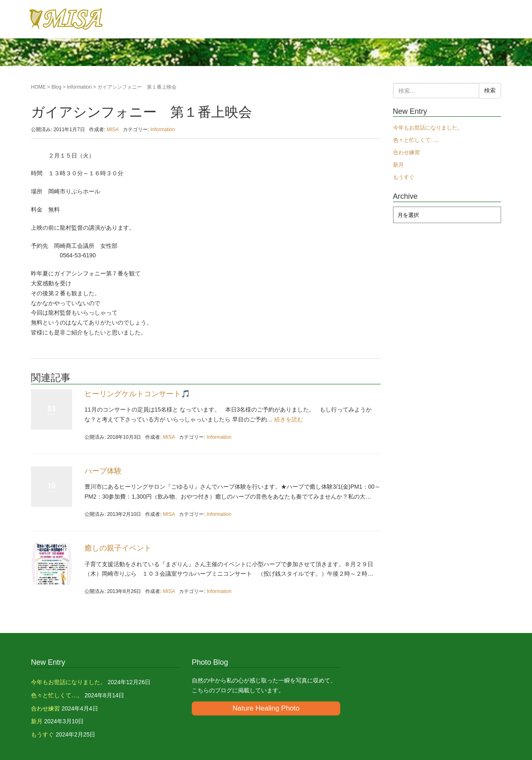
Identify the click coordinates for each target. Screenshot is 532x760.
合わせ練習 (406, 152)
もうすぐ (404, 177)
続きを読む (289, 419)
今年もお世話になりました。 (428, 128)
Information (79, 87)
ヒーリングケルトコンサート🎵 (137, 394)
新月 (398, 165)
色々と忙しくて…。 (417, 140)
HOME (38, 87)
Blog (56, 87)
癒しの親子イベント (118, 548)
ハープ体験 (103, 471)
